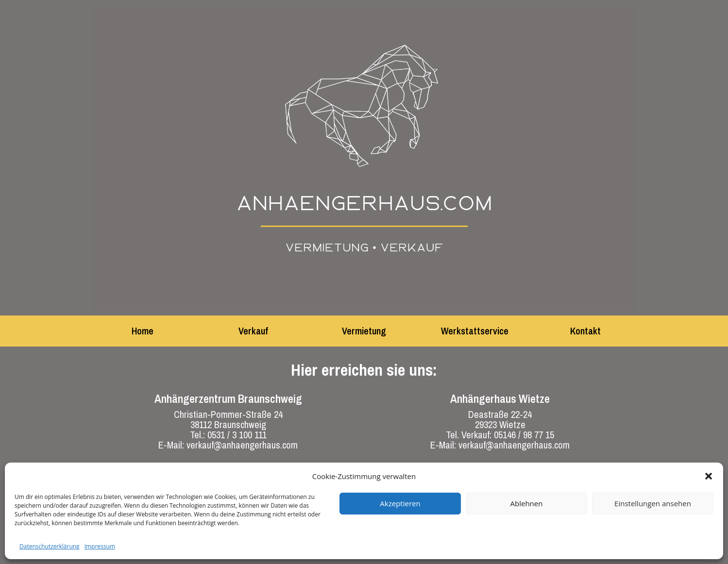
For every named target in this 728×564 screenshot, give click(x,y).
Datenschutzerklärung (50, 546)
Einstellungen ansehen (653, 503)
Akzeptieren (400, 503)
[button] (709, 476)
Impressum (100, 546)
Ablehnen (527, 503)
